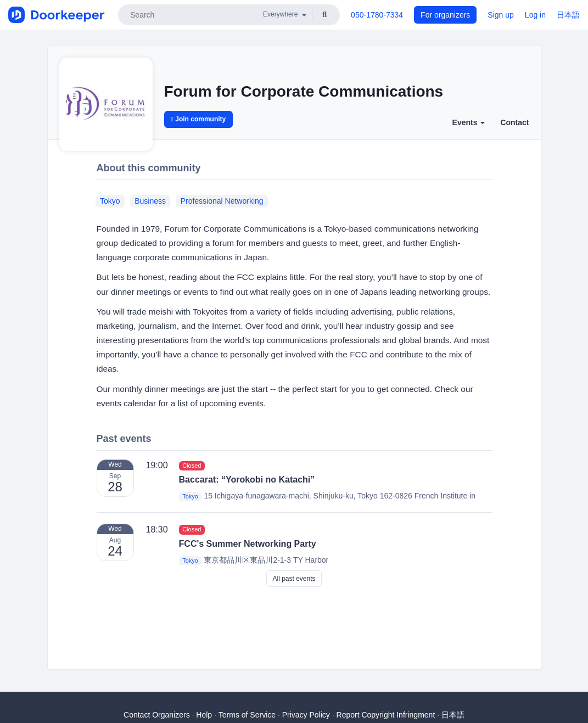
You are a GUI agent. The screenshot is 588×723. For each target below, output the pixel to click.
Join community (199, 119)
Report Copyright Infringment (386, 715)
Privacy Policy (306, 715)
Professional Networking (222, 201)
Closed (192, 466)
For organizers (445, 15)
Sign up (500, 15)
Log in (535, 15)
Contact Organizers (157, 715)
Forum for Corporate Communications (304, 91)
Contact (514, 122)
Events (469, 122)
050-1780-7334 (377, 15)
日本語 (568, 15)
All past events (294, 579)
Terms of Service (247, 715)
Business (150, 201)
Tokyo (110, 201)
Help (204, 715)
